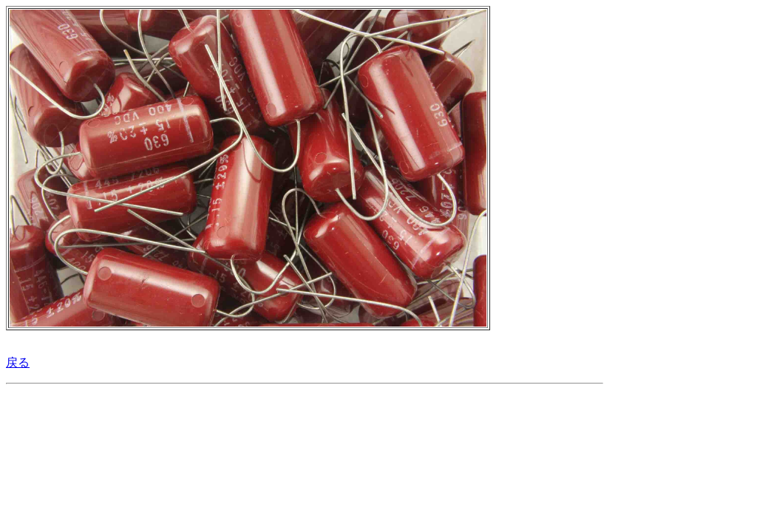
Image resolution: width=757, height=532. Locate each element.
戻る (18, 362)
